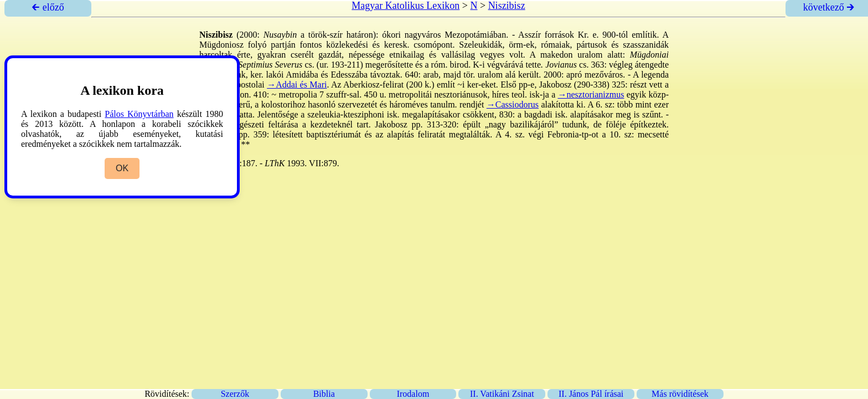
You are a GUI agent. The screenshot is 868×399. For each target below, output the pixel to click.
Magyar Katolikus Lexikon (405, 6)
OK (122, 168)
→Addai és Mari (297, 85)
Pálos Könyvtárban (139, 114)
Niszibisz (507, 6)
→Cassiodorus (513, 104)
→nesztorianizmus (591, 94)
